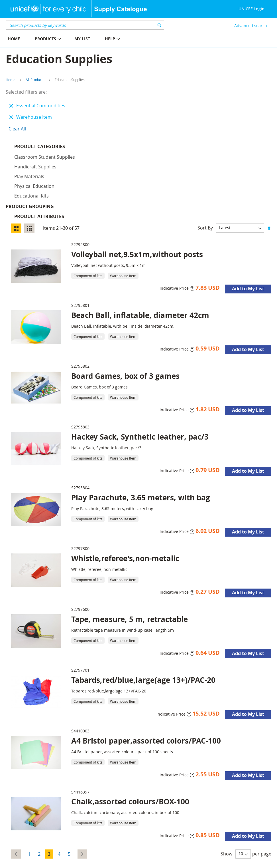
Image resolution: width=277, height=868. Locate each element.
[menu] (69, 40)
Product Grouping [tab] (38, 156)
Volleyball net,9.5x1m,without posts (137, 204)
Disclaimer (101, 857)
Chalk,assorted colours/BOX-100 (130, 752)
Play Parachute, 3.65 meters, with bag (141, 448)
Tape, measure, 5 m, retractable (130, 569)
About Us (61, 857)
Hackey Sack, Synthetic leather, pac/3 (140, 387)
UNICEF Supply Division (27, 857)
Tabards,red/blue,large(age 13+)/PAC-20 (143, 630)
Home (11, 80)
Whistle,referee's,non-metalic (125, 508)
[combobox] (85, 25)
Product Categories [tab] (40, 146)
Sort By (205, 178)
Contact (80, 857)
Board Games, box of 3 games (125, 326)
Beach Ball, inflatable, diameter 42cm (140, 265)
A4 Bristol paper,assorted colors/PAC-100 (146, 691)
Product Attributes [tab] (39, 166)
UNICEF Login (251, 9)
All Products (35, 80)
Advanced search (251, 26)
